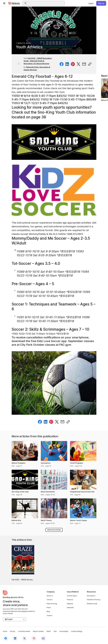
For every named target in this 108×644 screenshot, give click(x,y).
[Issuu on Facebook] (6, 638)
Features (70, 600)
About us (50, 596)
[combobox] (46, 3)
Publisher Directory (94, 600)
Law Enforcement (24, 631)
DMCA (49, 631)
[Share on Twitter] (78, 64)
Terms (5, 631)
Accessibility (64, 631)
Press (49, 607)
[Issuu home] (14, 3)
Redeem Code (92, 604)
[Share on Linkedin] (67, 64)
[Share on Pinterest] (73, 64)
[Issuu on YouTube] (43, 638)
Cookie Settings (77, 631)
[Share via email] (84, 64)
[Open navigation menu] (4, 3)
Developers (91, 596)
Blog (48, 611)
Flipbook (70, 604)
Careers (50, 600)
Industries (70, 607)
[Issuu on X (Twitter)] (24, 638)
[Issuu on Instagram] (34, 638)
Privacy (13, 631)
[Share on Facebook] (62, 64)
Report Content (38, 631)
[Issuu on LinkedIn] (15, 638)
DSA (55, 631)
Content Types (72, 596)
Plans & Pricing (52, 604)
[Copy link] (90, 64)
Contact (49, 615)
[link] (91, 3)
